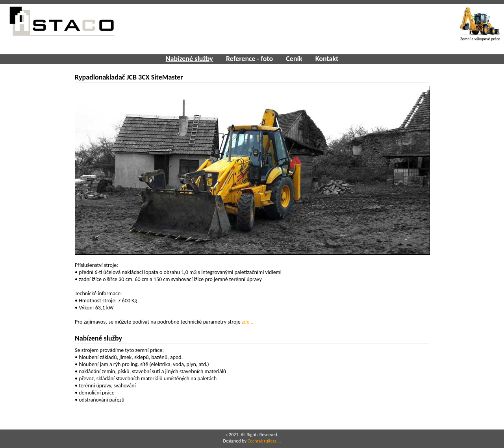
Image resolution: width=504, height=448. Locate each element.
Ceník (294, 59)
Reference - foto (249, 59)
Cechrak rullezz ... (264, 441)
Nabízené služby (189, 59)
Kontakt (327, 59)
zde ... (248, 322)
